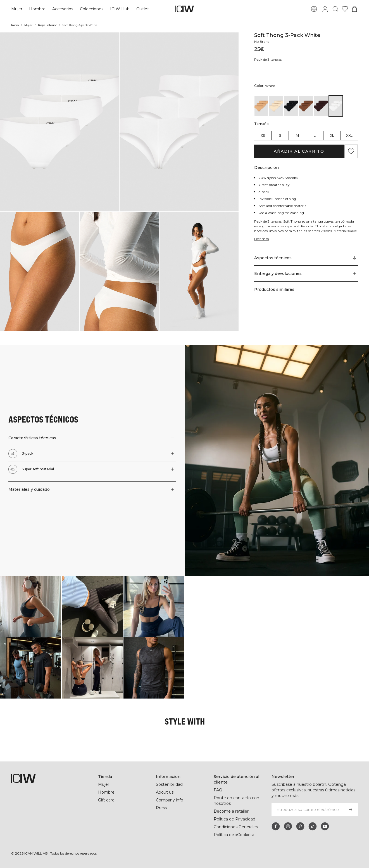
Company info (170, 800)
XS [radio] (263, 135)
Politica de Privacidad (235, 819)
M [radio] (297, 135)
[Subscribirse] (351, 810)
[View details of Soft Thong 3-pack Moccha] (321, 106)
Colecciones (92, 9)
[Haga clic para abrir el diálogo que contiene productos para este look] (31, 606)
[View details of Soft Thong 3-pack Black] (291, 106)
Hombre (37, 9)
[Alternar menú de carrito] (354, 9)
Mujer (17, 9)
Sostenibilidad (170, 784)
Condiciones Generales (236, 827)
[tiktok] (313, 826)
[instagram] (288, 826)
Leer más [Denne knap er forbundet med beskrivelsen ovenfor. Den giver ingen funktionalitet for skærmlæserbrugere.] (262, 239)
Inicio (15, 25)
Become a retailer (231, 811)
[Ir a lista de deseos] (345, 9)
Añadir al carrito (299, 151)
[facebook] (276, 826)
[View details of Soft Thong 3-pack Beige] (276, 106)
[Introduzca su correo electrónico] (307, 810)
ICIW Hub (119, 9)
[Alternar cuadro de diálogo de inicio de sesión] (325, 9)
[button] (59, 122)
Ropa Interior (48, 25)
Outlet (142, 9)
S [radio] (280, 135)
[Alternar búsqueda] (335, 9)
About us (165, 792)
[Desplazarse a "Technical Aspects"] (306, 258)
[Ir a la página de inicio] (185, 9)
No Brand (262, 42)
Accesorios (63, 9)
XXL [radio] (349, 135)
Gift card (107, 800)
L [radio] (315, 135)
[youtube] (325, 826)
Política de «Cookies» (234, 835)
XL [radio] (332, 135)
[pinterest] (300, 826)
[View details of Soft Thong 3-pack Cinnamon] (306, 106)
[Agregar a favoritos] (351, 151)
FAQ (218, 790)
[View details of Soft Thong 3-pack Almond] (261, 106)
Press (161, 808)
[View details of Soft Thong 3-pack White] (336, 106)
